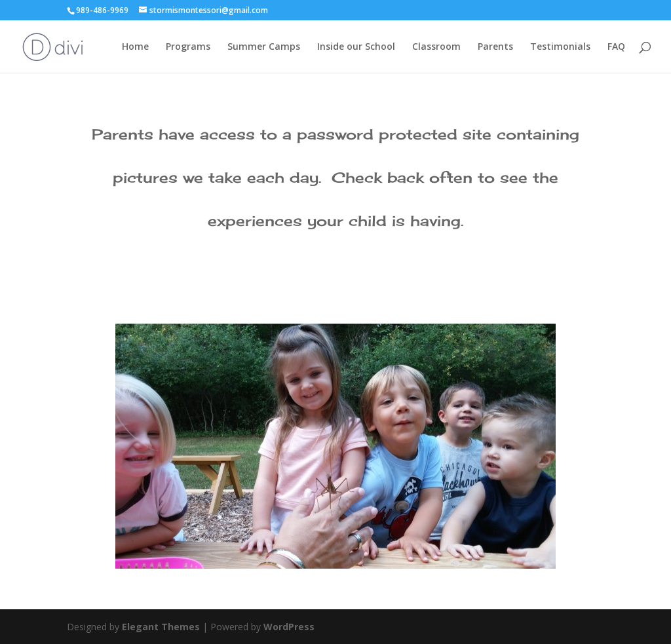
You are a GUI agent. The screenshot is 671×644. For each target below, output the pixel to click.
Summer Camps (264, 47)
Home (135, 47)
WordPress (289, 627)
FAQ (616, 47)
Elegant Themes (161, 627)
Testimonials (560, 47)
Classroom (436, 47)
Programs (188, 47)
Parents (495, 47)
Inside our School (356, 47)
